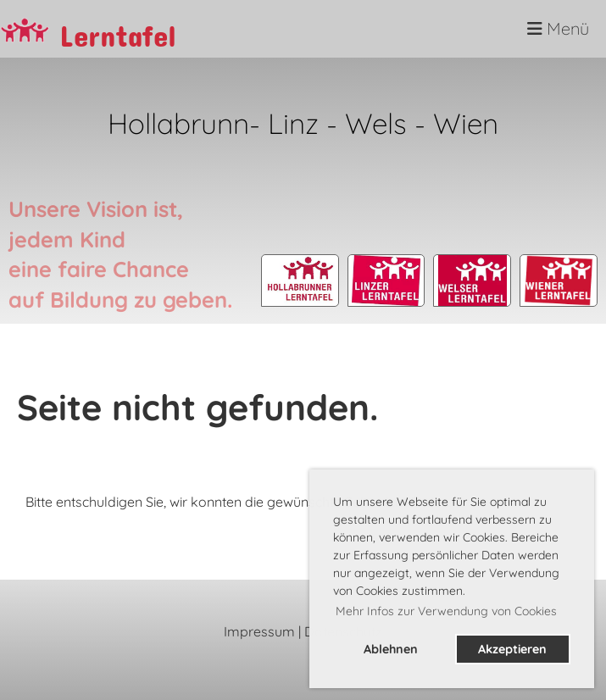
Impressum (259, 631)
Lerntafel (118, 29)
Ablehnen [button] (391, 649)
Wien (466, 123)
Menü (558, 28)
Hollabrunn (178, 123)
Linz (293, 123)
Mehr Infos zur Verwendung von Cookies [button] (446, 611)
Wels (380, 123)
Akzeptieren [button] (512, 649)
